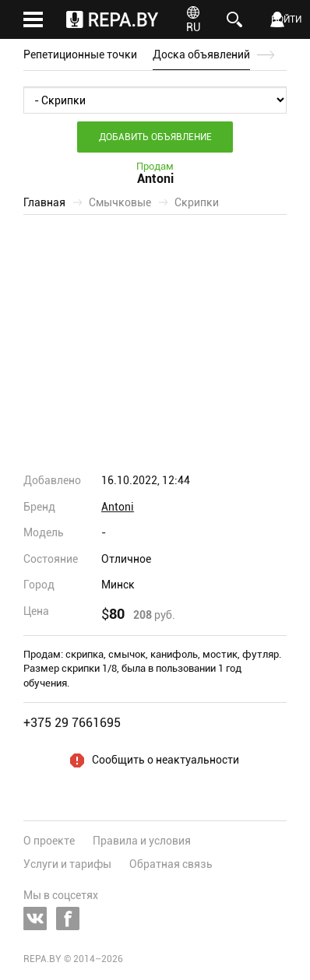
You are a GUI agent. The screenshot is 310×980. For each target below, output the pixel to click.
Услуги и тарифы (67, 864)
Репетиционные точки (80, 54)
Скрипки (197, 202)
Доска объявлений (201, 54)
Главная (44, 202)
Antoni (118, 507)
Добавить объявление (155, 137)
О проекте (49, 841)
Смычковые (120, 202)
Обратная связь (171, 864)
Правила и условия (142, 841)
